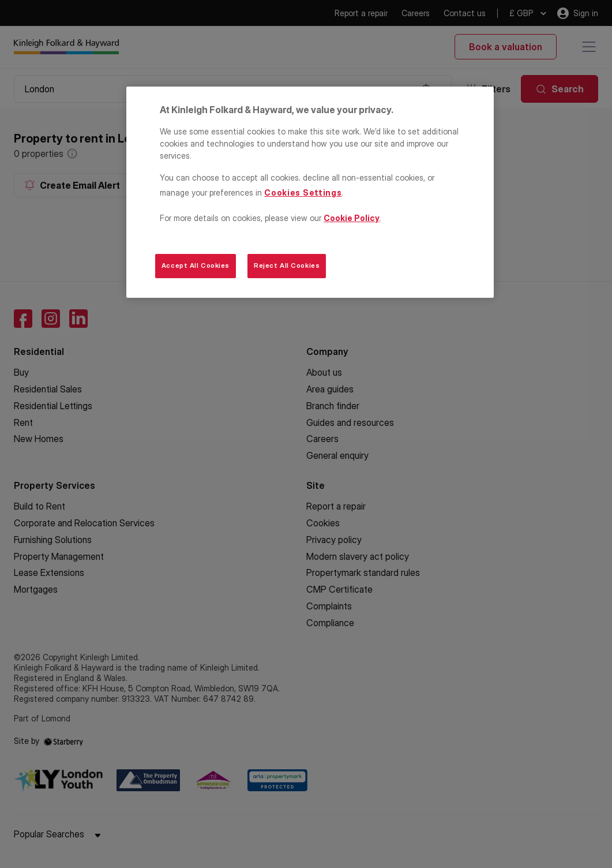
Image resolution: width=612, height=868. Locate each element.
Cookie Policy (352, 218)
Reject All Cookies (287, 265)
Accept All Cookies (196, 265)
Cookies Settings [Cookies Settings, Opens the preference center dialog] (303, 192)
